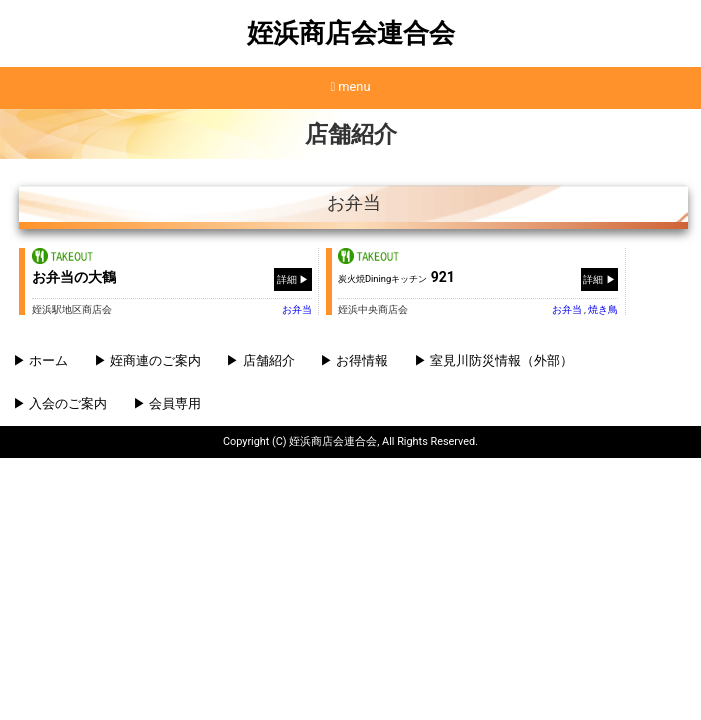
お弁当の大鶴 (74, 277)
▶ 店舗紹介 (260, 360)
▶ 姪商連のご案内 (147, 360)
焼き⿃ (603, 309)
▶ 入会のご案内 (60, 403)
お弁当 (297, 309)
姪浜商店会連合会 (351, 33)
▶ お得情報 (354, 360)
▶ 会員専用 (167, 403)
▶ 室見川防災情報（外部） (493, 360)
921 (396, 277)
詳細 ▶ (293, 278)
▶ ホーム (40, 360)
